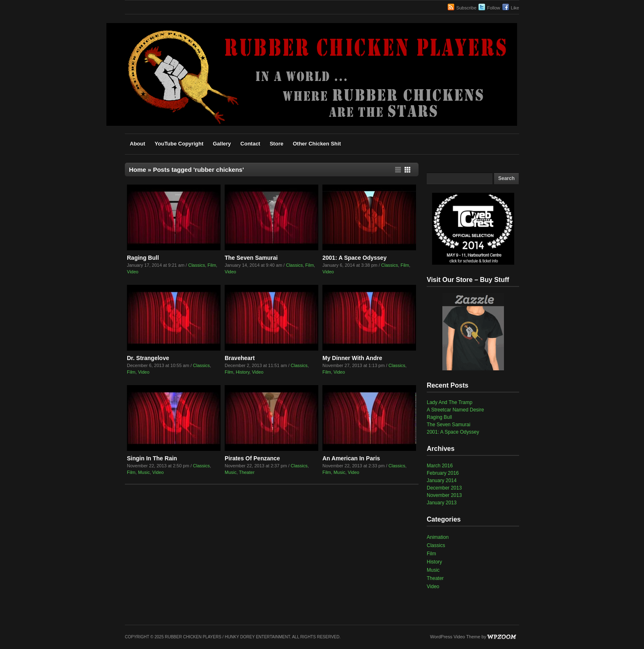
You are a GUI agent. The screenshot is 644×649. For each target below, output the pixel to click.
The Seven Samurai (251, 258)
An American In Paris (351, 458)
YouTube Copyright (179, 144)
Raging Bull (143, 258)
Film (212, 265)
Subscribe (466, 8)
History (243, 372)
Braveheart (240, 358)
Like (515, 8)
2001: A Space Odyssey (354, 258)
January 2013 (442, 503)
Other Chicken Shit (317, 144)
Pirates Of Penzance (252, 458)
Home (138, 170)
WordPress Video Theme (455, 637)
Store (277, 144)
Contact (250, 144)
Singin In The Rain (152, 458)
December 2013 (444, 488)
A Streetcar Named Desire (455, 410)
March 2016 (440, 466)
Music (144, 472)
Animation (438, 537)
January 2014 (442, 480)
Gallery (222, 144)
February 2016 (443, 473)
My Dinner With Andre (352, 358)
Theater (247, 472)
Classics (197, 265)
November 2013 (444, 495)
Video (133, 272)
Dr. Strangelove (148, 358)
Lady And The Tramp (450, 402)
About (138, 144)
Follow (494, 8)
